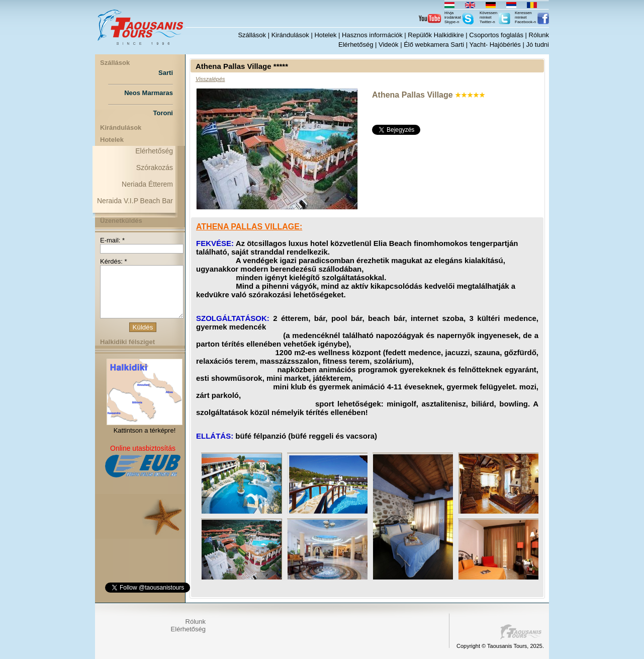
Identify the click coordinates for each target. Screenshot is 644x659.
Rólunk (539, 35)
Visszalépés (210, 79)
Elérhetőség (356, 45)
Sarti (166, 73)
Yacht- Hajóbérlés (495, 45)
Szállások (252, 35)
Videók (389, 45)
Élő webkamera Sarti (434, 45)
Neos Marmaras (149, 93)
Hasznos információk (372, 35)
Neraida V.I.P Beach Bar (135, 201)
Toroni (163, 113)
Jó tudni (537, 45)
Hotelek (325, 35)
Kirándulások (290, 35)
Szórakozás (155, 168)
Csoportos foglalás (496, 35)
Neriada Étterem (147, 184)
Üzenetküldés (121, 221)
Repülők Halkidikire (436, 35)
